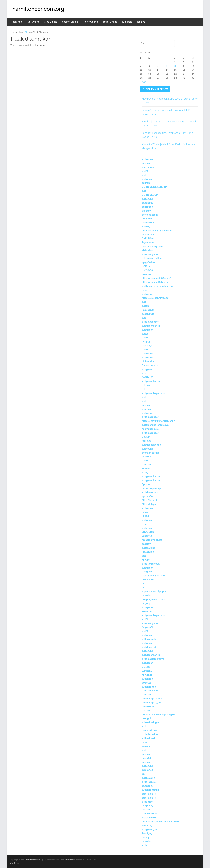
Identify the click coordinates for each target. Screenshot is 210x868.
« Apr (143, 82)
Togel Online (110, 22)
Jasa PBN (142, 22)
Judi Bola (127, 22)
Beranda (17, 22)
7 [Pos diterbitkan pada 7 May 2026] (167, 66)
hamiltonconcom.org (38, 9)
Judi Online (33, 22)
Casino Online (70, 22)
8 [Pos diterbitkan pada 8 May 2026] (175, 66)
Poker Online (90, 22)
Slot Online (51, 22)
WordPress (15, 863)
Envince (70, 860)
